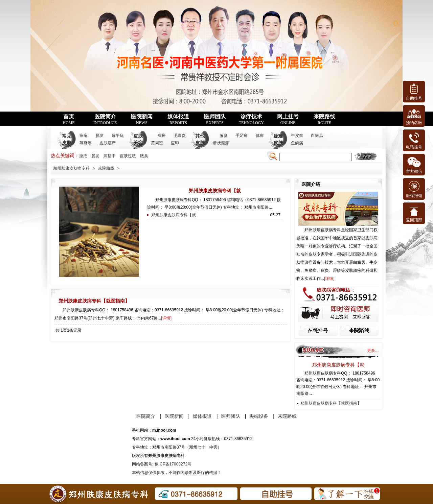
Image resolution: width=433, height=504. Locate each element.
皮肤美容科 (138, 143)
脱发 (99, 136)
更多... (373, 351)
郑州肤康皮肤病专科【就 (215, 191)
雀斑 (162, 136)
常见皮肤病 (67, 143)
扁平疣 (118, 136)
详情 (166, 318)
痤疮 (84, 136)
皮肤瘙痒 (108, 143)
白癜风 (317, 136)
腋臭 (224, 136)
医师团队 (215, 119)
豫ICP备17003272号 (173, 464)
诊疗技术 (251, 119)
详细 (329, 279)
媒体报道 (178, 119)
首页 (69, 119)
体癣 (260, 136)
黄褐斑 (157, 143)
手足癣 (242, 136)
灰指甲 (110, 156)
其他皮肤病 (200, 143)
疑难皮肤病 (278, 143)
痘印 (175, 143)
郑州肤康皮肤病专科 (71, 168)
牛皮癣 (297, 136)
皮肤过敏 (128, 156)
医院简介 (105, 119)
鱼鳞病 (297, 143)
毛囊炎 (180, 136)
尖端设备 (259, 416)
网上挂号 (288, 119)
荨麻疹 (86, 143)
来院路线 (324, 119)
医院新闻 (142, 119)
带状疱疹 (221, 143)
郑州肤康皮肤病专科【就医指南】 (94, 301)
